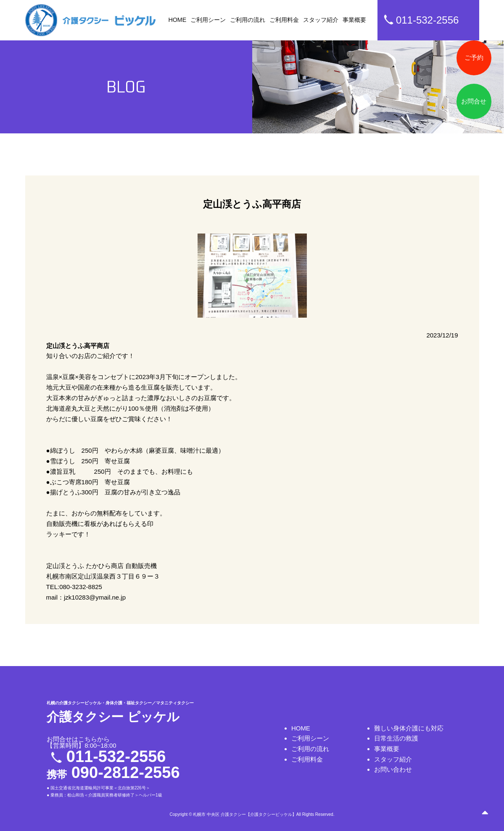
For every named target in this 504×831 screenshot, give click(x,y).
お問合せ (474, 102)
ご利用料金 (284, 20)
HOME (177, 20)
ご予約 (474, 58)
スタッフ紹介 (321, 20)
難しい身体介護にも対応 (409, 728)
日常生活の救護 (396, 738)
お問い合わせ (393, 770)
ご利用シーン (208, 20)
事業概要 (354, 20)
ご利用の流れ (248, 20)
